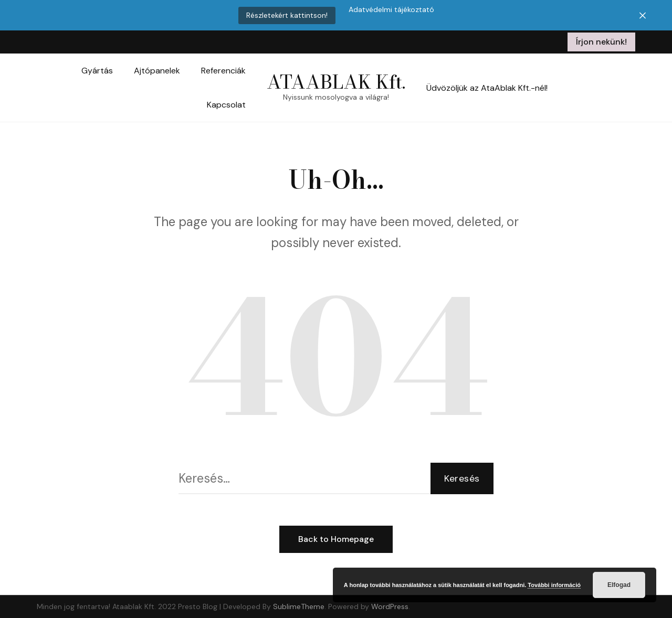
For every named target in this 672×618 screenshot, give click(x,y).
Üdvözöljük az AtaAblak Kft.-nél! (487, 88)
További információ (554, 585)
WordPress (390, 606)
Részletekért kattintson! (287, 15)
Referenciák (223, 71)
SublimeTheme (299, 606)
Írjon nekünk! (601, 42)
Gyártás (97, 71)
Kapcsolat (226, 105)
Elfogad (619, 585)
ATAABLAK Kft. (336, 82)
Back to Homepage (336, 539)
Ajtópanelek (157, 71)
